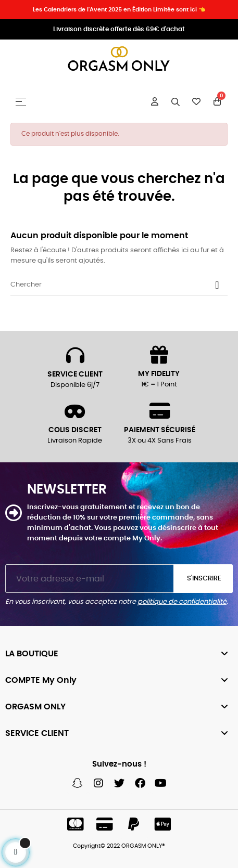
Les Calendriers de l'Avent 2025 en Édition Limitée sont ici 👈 (119, 10)
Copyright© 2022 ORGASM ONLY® (119, 846)
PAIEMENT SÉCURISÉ (160, 430)
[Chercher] (119, 285)
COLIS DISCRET (75, 430)
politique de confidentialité (182, 602)
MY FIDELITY (159, 374)
